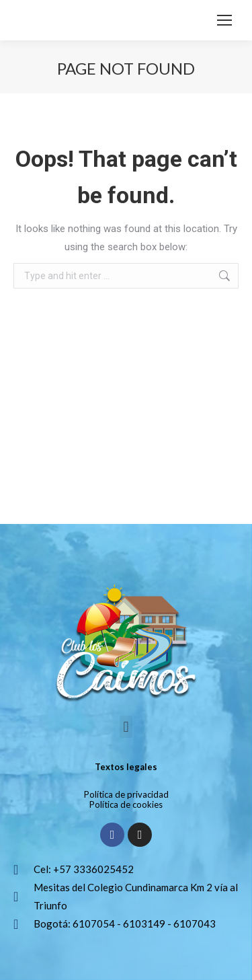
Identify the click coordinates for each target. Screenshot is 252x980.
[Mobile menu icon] (224, 20)
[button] (126, 727)
